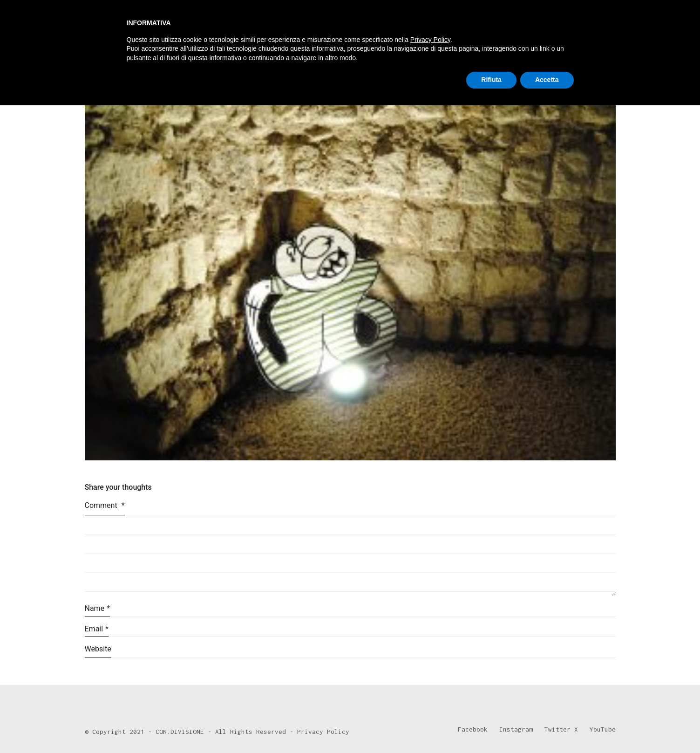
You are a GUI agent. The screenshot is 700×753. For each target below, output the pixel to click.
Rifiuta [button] (491, 727)
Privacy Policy (430, 687)
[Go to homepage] (120, 29)
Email (97, 629)
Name (98, 608)
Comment (105, 505)
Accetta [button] (547, 727)
